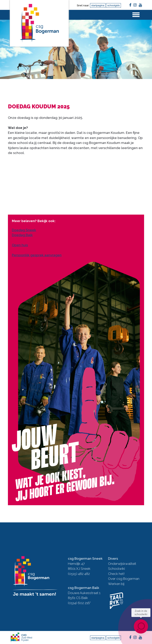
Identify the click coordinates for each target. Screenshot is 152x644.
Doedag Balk (22, 235)
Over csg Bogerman (124, 579)
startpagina (98, 5)
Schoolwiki (116, 569)
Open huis (20, 245)
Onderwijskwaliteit (122, 564)
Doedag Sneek (24, 230)
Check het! (116, 574)
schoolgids (114, 5)
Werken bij (116, 584)
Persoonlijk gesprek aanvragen (37, 255)
